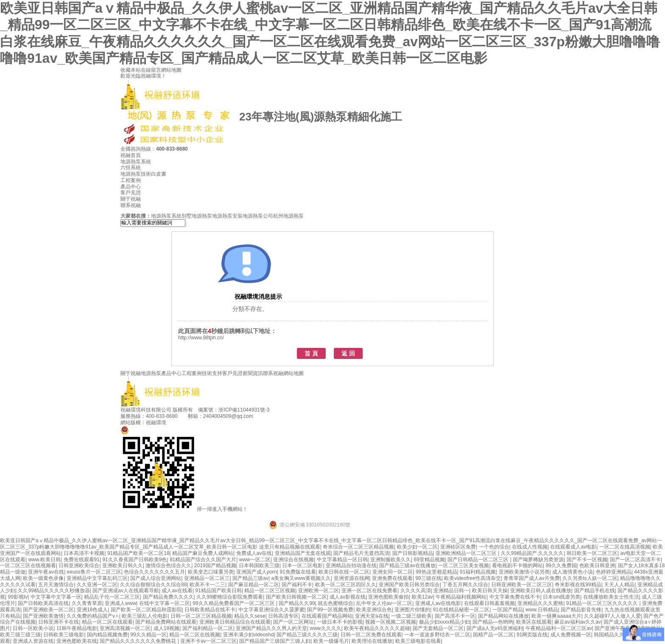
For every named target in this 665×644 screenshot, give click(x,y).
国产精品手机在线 (595, 591)
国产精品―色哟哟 (493, 622)
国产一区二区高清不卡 (635, 560)
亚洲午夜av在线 (46, 572)
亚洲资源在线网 (352, 578)
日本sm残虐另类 (562, 597)
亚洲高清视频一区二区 (125, 628)
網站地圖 (171, 70)
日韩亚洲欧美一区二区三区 (522, 585)
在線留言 (151, 70)
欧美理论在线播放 (372, 641)
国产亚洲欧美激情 (43, 616)
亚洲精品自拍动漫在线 (351, 566)
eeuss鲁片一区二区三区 (94, 572)
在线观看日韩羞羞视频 (489, 603)
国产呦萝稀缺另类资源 (538, 560)
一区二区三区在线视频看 (28, 566)
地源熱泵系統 (136, 162)
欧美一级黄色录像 (43, 578)
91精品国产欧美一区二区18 (138, 553)
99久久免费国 (561, 566)
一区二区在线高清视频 (625, 547)
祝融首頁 (131, 155)
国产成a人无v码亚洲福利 (495, 628)
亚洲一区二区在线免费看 (369, 591)
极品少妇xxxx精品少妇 (444, 622)
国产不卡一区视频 (587, 560)
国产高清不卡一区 (455, 616)
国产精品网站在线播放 (503, 616)
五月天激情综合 (56, 585)
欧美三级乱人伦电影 (145, 616)
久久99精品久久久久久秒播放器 (54, 591)
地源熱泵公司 (258, 216)
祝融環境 (156, 423)
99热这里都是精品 (436, 572)
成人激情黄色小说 (573, 572)
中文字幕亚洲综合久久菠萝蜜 (271, 610)
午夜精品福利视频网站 (461, 597)
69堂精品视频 (429, 560)
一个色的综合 (494, 547)
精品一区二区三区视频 (270, 591)
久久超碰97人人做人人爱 (612, 616)
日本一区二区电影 (302, 566)
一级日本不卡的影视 (340, 622)
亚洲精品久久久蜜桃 (540, 603)
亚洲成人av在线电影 (438, 603)
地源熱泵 (151, 373)
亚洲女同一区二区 (393, 572)
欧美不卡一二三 (207, 585)
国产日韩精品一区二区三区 (479, 560)
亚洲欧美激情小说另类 (524, 572)
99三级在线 (428, 578)
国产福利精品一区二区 (208, 628)
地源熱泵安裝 (227, 216)
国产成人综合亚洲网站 (156, 578)
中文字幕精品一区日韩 (342, 560)
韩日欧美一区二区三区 (592, 553)
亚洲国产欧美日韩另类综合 (409, 585)
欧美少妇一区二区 (417, 547)
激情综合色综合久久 (168, 566)
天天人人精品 (619, 585)
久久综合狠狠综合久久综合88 (153, 585)
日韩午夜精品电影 (77, 628)
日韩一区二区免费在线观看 (371, 635)
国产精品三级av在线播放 (407, 566)
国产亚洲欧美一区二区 (48, 610)
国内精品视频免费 (107, 635)
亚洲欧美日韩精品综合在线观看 (235, 622)
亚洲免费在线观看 (392, 578)
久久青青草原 (87, 603)
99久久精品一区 (148, 635)
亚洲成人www (120, 603)
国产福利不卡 (297, 585)
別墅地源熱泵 (197, 216)
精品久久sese (250, 616)
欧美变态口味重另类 (211, 572)
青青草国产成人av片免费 (532, 578)
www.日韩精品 (542, 610)
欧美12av (422, 597)
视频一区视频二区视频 (391, 622)
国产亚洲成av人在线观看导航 (126, 591)
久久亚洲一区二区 (97, 585)
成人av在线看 (177, 591)
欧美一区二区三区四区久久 (346, 585)
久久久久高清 (416, 591)
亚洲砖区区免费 (458, 547)
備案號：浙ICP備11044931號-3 (234, 410)
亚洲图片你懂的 (412, 610)
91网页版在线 (532, 635)
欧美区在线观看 (534, 622)
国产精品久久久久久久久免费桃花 (138, 641)
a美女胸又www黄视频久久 (301, 578)
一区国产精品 (508, 610)
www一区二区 (255, 560)
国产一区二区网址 (293, 622)
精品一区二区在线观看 (107, 622)
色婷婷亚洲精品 (614, 572)
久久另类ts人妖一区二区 (590, 578)
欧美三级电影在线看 (418, 641)
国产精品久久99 (297, 603)
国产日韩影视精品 (413, 553)
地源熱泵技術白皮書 (143, 174)
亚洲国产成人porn (257, 572)
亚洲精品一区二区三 (207, 578)
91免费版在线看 (298, 572)
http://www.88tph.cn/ (201, 338)
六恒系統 (131, 168)
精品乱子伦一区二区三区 (112, 597)
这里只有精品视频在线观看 (290, 547)
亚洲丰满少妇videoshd (249, 635)
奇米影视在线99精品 (578, 585)
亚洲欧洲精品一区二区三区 (467, 553)
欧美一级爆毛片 (331, 641)
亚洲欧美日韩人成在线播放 (541, 591)
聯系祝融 (131, 205)
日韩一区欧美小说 (33, 628)
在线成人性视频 (530, 547)
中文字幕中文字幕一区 (56, 597)
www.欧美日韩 (44, 560)
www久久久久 (326, 628)
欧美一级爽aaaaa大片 (556, 616)
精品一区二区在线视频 (195, 635)
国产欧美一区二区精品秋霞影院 (146, 610)
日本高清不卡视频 (84, 553)
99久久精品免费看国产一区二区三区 (234, 603)
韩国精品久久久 (612, 635)
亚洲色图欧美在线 (77, 641)
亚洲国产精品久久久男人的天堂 (271, 628)
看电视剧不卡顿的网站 (517, 566)
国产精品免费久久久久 (168, 597)
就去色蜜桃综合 (335, 603)
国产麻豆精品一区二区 (254, 585)
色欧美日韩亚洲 (597, 566)
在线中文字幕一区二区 (165, 603)
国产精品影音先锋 (581, 610)
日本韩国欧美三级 (259, 566)
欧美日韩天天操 (490, 591)
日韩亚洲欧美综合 (79, 566)
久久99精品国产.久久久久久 (532, 553)
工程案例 (131, 180)
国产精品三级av (250, 578)
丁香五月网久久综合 (465, 585)
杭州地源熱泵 (288, 216)
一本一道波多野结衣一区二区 (437, 635)
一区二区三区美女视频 (464, 566)
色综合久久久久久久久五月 (154, 572)
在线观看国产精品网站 (327, 616)
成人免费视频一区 (571, 635)
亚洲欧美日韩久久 (123, 566)
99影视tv (18, 597)
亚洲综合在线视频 (293, 560)
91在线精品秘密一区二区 (461, 610)
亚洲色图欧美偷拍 (388, 597)
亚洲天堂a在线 (372, 616)
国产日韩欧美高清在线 (43, 603)
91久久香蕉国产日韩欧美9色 (134, 560)
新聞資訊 (253, 373)
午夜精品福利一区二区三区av (559, 628)
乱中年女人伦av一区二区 (384, 603)
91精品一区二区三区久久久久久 (603, 603)
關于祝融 (131, 199)
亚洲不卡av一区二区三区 (208, 641)
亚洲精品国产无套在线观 (303, 553)
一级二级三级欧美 (411, 616)
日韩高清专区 (283, 616)
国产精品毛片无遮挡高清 (361, 553)
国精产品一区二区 (493, 635)
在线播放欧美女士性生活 (611, 597)
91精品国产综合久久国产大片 (203, 560)
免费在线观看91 (82, 560)
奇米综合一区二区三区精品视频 (358, 547)
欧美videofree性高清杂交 (472, 578)
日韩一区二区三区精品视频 (201, 616)
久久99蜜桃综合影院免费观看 (230, 597)
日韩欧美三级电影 (64, 635)
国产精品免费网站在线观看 (166, 622)
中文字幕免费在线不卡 (515, 597)
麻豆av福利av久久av (578, 622)
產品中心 (131, 187)
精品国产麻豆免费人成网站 (203, 553)
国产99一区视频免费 (330, 610)
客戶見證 (131, 193)
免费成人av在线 (254, 553)
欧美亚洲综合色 (374, 610)
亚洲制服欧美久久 (391, 560)
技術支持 (212, 373)
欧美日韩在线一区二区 (344, 572)
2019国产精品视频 (215, 566)
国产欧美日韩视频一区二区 (296, 597)
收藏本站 (131, 70)
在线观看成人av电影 (573, 547)
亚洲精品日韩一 (451, 591)
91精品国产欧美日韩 (219, 591)
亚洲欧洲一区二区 (319, 591)
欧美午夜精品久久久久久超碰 (377, 628)
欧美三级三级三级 (20, 635)
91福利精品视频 (478, 572)
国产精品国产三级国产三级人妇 (275, 641)
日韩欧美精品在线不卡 (210, 610)
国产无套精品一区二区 (438, 628)
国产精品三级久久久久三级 (307, 635)
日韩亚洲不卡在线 (59, 622)
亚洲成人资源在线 (33, 641)
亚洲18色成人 (92, 610)
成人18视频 (166, 628)
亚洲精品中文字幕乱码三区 (97, 578)
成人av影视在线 (348, 597)
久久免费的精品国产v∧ (93, 616)
